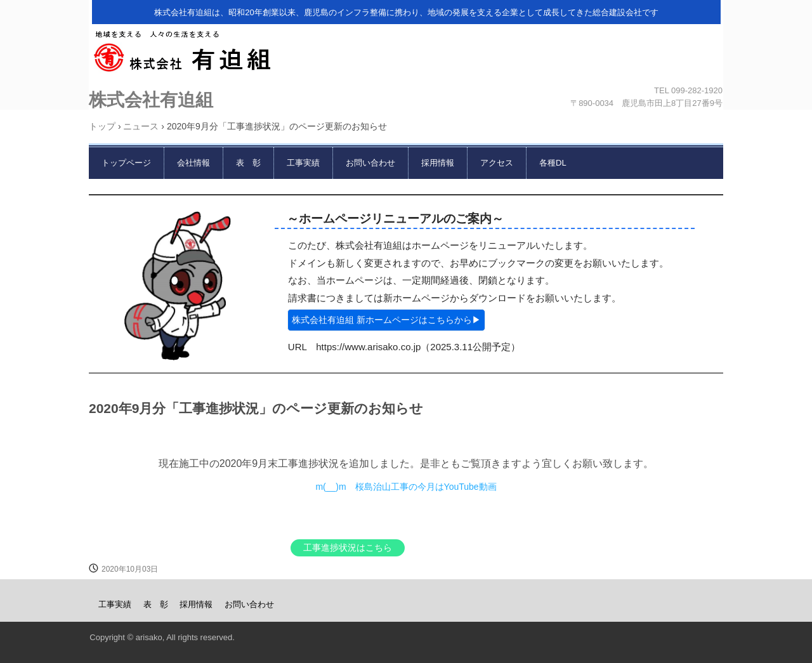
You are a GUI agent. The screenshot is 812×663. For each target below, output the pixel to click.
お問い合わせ (370, 163)
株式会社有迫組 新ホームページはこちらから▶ (386, 320)
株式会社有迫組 (403, 55)
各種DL (553, 163)
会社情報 (193, 163)
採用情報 (438, 163)
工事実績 (303, 163)
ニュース (141, 126)
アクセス (497, 163)
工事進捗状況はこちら (348, 548)
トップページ (126, 163)
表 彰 (248, 163)
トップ (102, 126)
